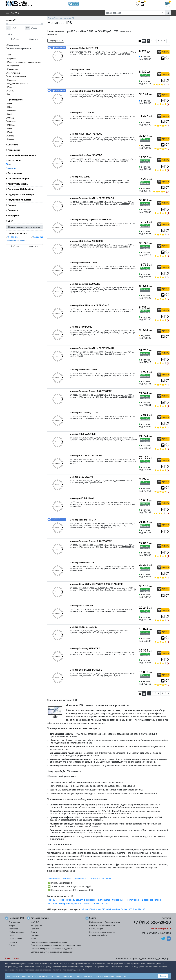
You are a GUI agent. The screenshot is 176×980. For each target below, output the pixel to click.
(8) (162, 642)
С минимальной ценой (100, 879)
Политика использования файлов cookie (49, 942)
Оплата (34, 932)
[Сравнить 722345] (163, 316)
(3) (162, 126)
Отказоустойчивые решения (102, 932)
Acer (10, 104)
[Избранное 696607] (168, 231)
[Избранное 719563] (168, 100)
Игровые (12, 59)
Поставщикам (15, 939)
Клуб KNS (35, 922)
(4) (162, 278)
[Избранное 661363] (168, 617)
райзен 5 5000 (88, 909)
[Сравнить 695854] (163, 402)
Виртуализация (96, 929)
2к (9, 94)
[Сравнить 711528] (163, 295)
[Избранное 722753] (168, 681)
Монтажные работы (98, 935)
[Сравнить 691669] (163, 467)
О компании (14, 922)
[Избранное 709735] (168, 381)
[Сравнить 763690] (163, 122)
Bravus (11, 139)
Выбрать (15, 39)
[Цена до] (36, 28)
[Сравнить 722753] (163, 681)
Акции (34, 939)
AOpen (11, 118)
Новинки (67, 879)
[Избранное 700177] (168, 81)
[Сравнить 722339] (163, 166)
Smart (11, 87)
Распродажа (14, 45)
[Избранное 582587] (168, 638)
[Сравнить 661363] (163, 617)
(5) (162, 149)
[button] (140, 41)
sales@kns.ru (164, 928)
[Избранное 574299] (168, 509)
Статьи (12, 945)
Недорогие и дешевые (18, 84)
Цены (12, 935)
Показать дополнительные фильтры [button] (24, 227)
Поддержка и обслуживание (102, 926)
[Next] (168, 41)
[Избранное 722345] (168, 316)
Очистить (34, 39)
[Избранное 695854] (168, 402)
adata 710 (100, 909)
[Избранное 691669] (168, 467)
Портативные (14, 73)
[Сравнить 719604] (163, 274)
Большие (12, 80)
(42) (161, 85)
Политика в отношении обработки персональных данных (57, 945)
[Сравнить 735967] (163, 596)
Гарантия (35, 929)
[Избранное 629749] (168, 188)
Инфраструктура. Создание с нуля (104, 922)
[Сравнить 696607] (163, 231)
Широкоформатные (17, 77)
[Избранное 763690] (168, 122)
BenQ (10, 132)
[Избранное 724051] (168, 488)
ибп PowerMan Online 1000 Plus (121, 909)
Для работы (13, 66)
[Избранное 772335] (168, 58)
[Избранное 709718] (168, 252)
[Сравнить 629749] (163, 188)
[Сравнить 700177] (163, 81)
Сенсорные (13, 69)
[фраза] (24, 34)
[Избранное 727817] (168, 359)
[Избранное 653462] (168, 445)
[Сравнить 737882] (163, 531)
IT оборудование (16, 932)
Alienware (12, 111)
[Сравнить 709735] (163, 381)
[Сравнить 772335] (163, 58)
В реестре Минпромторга (19, 49)
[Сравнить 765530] (163, 337)
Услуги (12, 926)
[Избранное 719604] (168, 274)
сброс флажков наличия (17, 241)
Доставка (35, 935)
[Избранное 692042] (168, 659)
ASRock (11, 125)
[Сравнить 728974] (163, 574)
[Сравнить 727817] (163, 359)
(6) (162, 104)
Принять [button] (163, 976)
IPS (9, 164)
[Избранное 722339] (168, 166)
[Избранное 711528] (168, 295)
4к (107, 904)
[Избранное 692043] (168, 209)
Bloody (11, 136)
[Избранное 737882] (168, 531)
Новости (13, 942)
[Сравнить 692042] (163, 659)
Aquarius (12, 122)
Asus (10, 129)
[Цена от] (17, 28)
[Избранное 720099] (168, 424)
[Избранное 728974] (168, 574)
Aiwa (10, 107)
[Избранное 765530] (168, 337)
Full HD (11, 91)
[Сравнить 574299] (163, 509)
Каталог (13, 13)
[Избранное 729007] (168, 552)
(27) (161, 192)
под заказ (38, 237)
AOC (10, 114)
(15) (161, 513)
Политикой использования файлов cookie (109, 976)
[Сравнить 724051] (163, 488)
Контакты (13, 929)
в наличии (13, 237)
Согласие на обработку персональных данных (52, 949)
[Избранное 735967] (168, 596)
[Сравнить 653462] (163, 445)
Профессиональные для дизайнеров (24, 62)
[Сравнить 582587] (163, 638)
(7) (162, 428)
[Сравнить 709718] (163, 252)
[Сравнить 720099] (163, 424)
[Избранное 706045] (168, 145)
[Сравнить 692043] (163, 209)
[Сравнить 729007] (163, 552)
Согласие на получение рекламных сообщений (52, 952)
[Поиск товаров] (135, 13)
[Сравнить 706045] (163, 145)
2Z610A (141, 909)
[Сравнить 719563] (163, 100)
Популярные (80, 879)
